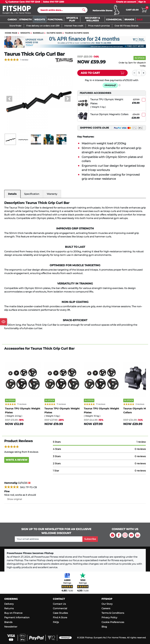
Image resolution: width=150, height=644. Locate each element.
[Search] (61, 11)
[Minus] (134, 74)
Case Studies (60, 613)
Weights (25, 34)
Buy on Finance (13, 613)
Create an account (126, 2)
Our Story (107, 604)
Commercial (60, 608)
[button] (9, 100)
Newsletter (11, 627)
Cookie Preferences (113, 622)
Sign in (142, 2)
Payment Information (17, 617)
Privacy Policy (109, 617)
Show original (13, 500)
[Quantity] (139, 74)
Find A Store (60, 617)
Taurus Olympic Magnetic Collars (109, 116)
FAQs (56, 622)
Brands (8, 622)
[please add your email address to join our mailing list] (49, 539)
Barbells (38, 34)
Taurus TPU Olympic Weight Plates (107, 103)
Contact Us (59, 604)
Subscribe (90, 539)
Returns (9, 608)
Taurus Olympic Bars (77, 34)
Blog (104, 627)
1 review (24, 61)
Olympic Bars (54, 34)
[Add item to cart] (102, 74)
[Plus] (144, 74)
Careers (106, 608)
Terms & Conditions (113, 613)
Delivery (9, 604)
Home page (11, 34)
